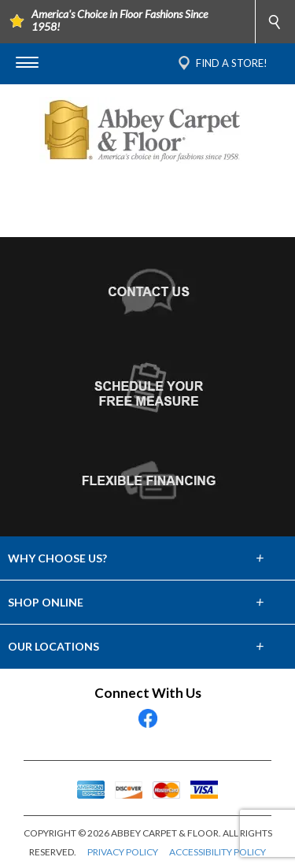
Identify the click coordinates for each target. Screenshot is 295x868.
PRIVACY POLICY (123, 852)
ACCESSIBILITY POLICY (218, 852)
